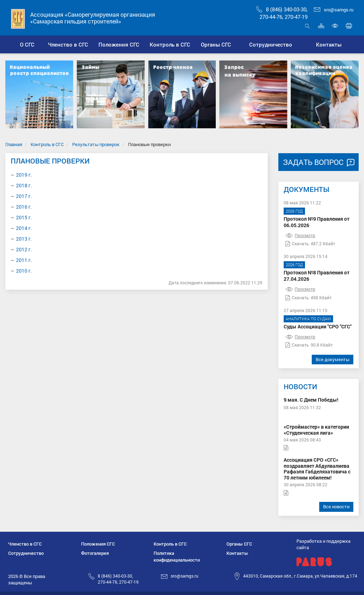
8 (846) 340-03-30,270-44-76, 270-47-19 (282, 13)
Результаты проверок (96, 144)
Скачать (297, 243)
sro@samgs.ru (334, 10)
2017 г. (24, 196)
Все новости (336, 506)
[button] (68, 44)
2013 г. (24, 239)
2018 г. (24, 185)
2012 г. (24, 249)
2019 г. (24, 175)
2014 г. (24, 228)
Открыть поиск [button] (307, 26)
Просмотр (300, 235)
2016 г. (24, 207)
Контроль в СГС (47, 144)
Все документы (333, 359)
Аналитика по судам (308, 319)
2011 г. (24, 260)
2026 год (294, 211)
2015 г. (24, 217)
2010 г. (24, 271)
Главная (14, 144)
